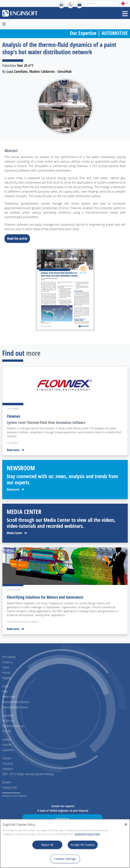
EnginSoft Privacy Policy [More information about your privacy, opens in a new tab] (87, 834)
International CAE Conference (14, 796)
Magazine (7, 678)
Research (7, 782)
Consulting (7, 763)
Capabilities (8, 750)
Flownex (14, 416)
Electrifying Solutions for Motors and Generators (45, 597)
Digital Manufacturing (13, 726)
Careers (6, 667)
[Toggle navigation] (125, 14)
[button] (124, 3)
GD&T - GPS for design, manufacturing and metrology (28, 774)
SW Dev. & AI (8, 721)
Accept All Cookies (83, 845)
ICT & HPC (7, 731)
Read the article (18, 238)
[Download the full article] (65, 290)
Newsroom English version (15, 707)
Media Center (17, 533)
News (5, 691)
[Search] (101, 3)
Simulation (7, 769)
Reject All (47, 845)
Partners (6, 672)
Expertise (7, 739)
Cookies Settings (65, 859)
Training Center (10, 787)
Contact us (7, 662)
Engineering (8, 715)
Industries (7, 745)
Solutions (7, 758)
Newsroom (16, 489)
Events (5, 686)
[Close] (126, 824)
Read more (16, 450)
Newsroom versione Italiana (16, 702)
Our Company (9, 657)
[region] (65, 844)
